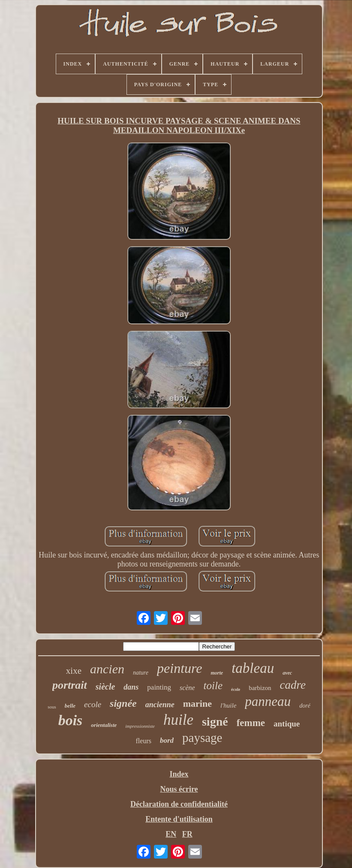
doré (305, 706)
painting (159, 687)
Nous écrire (179, 789)
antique (287, 724)
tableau (253, 668)
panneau (268, 701)
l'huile (228, 705)
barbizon (260, 688)
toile (213, 686)
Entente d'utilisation (179, 819)
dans (131, 687)
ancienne (160, 705)
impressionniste (140, 726)
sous (52, 707)
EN (171, 834)
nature (141, 673)
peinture (179, 668)
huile (178, 720)
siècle (105, 687)
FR (187, 834)
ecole (93, 704)
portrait (70, 685)
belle (70, 706)
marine (197, 704)
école (236, 689)
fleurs (144, 741)
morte (217, 673)
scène (187, 688)
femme (251, 723)
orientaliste (104, 725)
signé (215, 722)
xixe (74, 671)
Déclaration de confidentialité (179, 804)
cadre (293, 685)
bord (167, 740)
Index (179, 774)
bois (71, 720)
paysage (202, 738)
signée (123, 703)
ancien (107, 669)
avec (287, 673)
